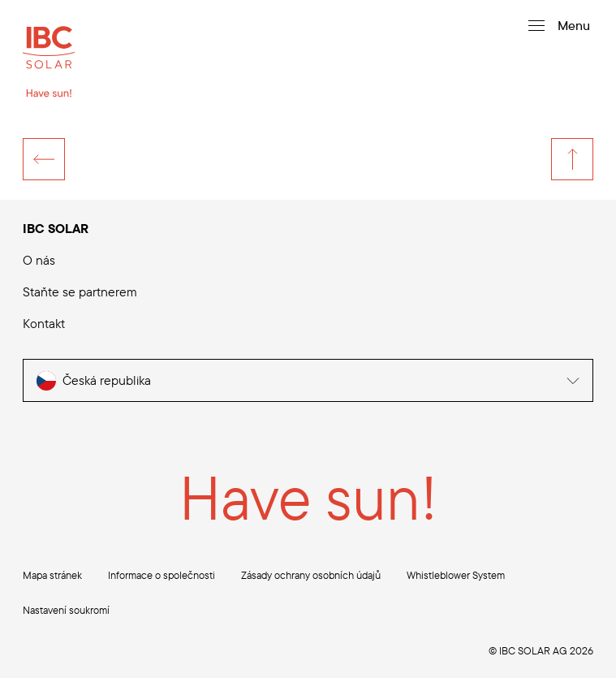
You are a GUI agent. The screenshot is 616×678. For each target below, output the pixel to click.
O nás (39, 260)
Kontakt (44, 323)
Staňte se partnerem (80, 291)
